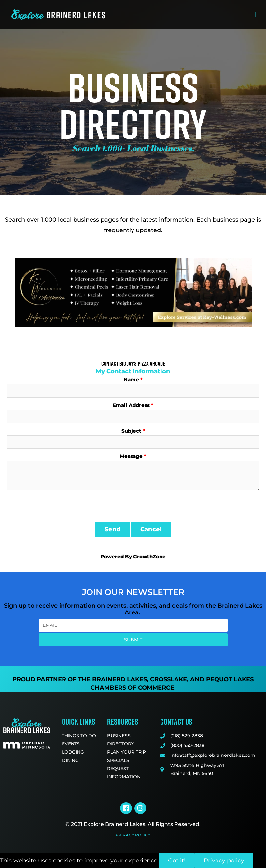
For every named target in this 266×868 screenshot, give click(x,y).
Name (131, 380)
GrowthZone (149, 556)
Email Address (131, 405)
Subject (131, 431)
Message (131, 456)
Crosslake (168, 679)
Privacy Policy (133, 835)
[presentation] (56, 506)
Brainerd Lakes (119, 679)
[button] (255, 15)
